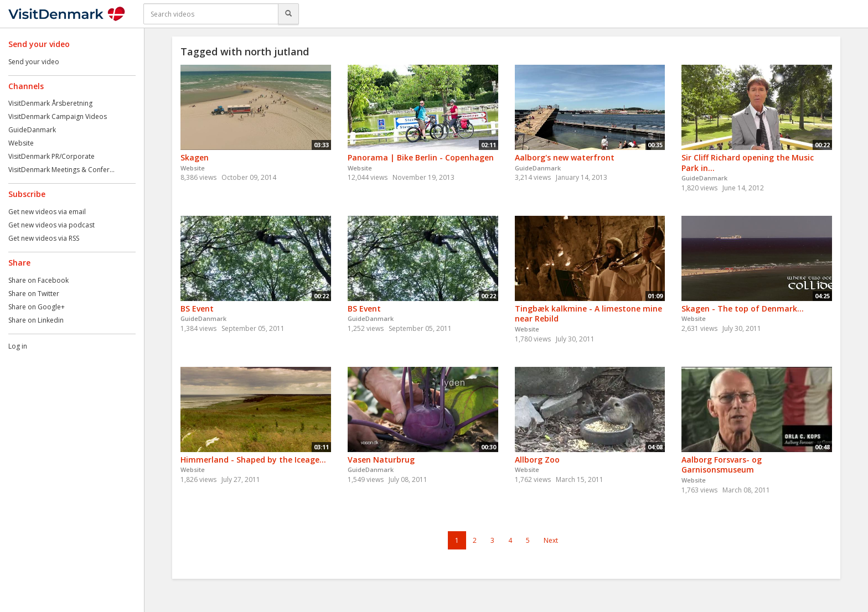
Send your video (34, 62)
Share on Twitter (34, 294)
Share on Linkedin (36, 320)
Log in (18, 346)
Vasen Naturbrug (381, 460)
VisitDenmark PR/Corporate (51, 156)
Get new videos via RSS (44, 238)
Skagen (195, 157)
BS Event (197, 308)
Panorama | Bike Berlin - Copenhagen (421, 157)
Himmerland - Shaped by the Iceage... (253, 460)
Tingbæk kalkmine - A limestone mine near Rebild (588, 314)
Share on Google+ (37, 307)
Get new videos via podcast (51, 225)
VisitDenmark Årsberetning (50, 103)
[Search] (288, 14)
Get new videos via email (47, 212)
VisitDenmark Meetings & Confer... (61, 170)
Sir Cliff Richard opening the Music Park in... (748, 163)
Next (551, 540)
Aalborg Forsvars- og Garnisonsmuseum (722, 465)
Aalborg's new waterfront (565, 157)
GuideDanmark (32, 130)
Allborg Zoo (537, 460)
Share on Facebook (38, 280)
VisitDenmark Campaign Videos (58, 116)
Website (21, 143)
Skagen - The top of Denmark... (743, 308)
